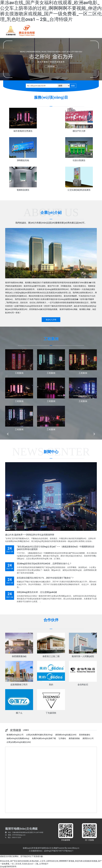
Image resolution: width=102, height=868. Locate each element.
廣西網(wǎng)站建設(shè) (66, 735)
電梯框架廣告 (23, 190)
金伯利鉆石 (83, 685)
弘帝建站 (62, 738)
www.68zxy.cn (73, 848)
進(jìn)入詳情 (51, 320)
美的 (51, 685)
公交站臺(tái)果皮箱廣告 (79, 190)
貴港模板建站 (85, 735)
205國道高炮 (23, 160)
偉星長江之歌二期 (51, 656)
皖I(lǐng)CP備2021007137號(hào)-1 (59, 851)
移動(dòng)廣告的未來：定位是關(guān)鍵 (37, 592)
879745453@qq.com (19, 835)
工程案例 (19, 373)
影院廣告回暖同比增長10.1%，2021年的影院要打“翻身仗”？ (45, 578)
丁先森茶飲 (51, 713)
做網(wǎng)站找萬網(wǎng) (18, 738)
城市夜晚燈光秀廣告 (23, 131)
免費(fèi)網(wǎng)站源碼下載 (44, 738)
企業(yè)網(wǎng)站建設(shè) (19, 742)
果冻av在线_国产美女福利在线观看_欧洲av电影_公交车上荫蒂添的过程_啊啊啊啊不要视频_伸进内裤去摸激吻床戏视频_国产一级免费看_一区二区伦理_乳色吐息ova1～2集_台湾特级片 (51, 11)
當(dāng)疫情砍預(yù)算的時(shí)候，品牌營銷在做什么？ (44, 564)
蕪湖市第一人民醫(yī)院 (83, 656)
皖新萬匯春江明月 (19, 685)
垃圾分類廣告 (79, 160)
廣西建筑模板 (74, 738)
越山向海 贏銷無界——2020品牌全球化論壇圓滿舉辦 (30, 535)
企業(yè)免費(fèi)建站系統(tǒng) (39, 735)
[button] (8, 434)
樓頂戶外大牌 (79, 131)
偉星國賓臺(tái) (19, 656)
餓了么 (19, 713)
